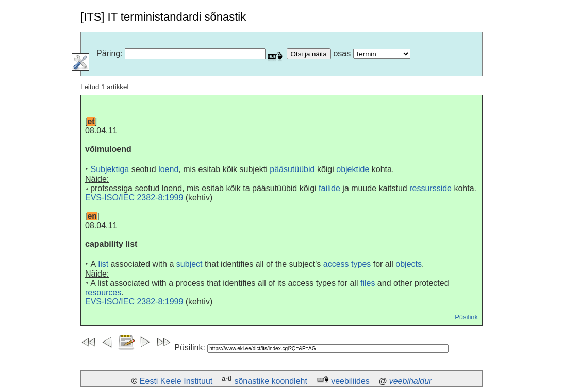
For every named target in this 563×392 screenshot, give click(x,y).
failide (329, 188)
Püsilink (466, 317)
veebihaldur (411, 381)
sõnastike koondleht (270, 381)
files (368, 283)
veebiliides (350, 381)
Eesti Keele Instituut (176, 381)
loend (168, 169)
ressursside (430, 188)
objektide (353, 169)
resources (103, 292)
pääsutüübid (292, 169)
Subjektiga (110, 169)
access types (347, 264)
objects (409, 264)
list (104, 264)
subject (189, 264)
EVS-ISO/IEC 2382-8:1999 (134, 198)
